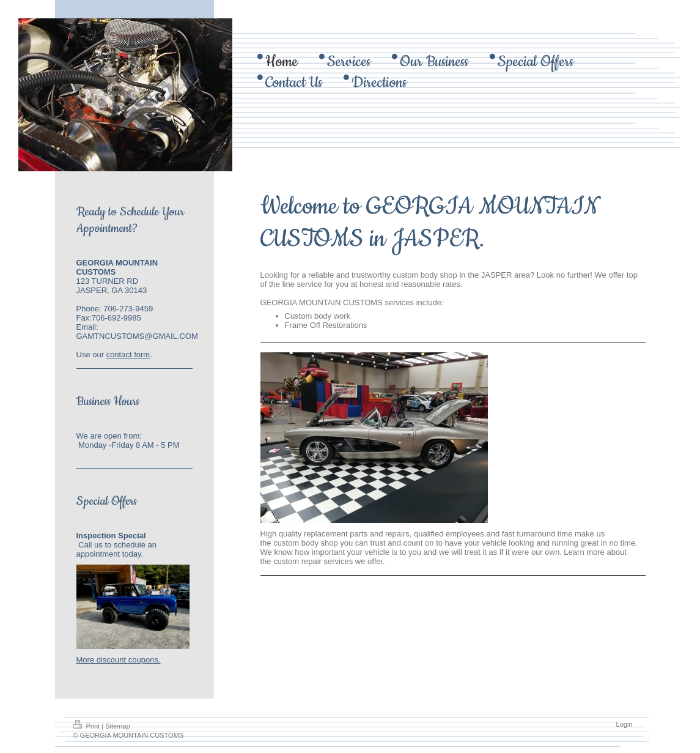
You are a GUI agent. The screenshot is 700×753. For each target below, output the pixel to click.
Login (624, 724)
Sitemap (117, 726)
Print (88, 726)
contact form (128, 354)
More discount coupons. (119, 660)
